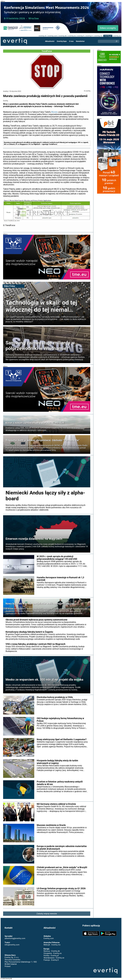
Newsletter (80, 41)
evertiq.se (117, 36)
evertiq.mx (98, 36)
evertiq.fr (89, 36)
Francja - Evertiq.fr (51, 960)
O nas (71, 41)
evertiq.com (52, 36)
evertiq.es (72, 36)
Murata (54, 112)
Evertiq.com (49, 938)
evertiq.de (62, 36)
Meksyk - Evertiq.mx (52, 945)
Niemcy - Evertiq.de (52, 951)
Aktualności (50, 41)
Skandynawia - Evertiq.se (54, 958)
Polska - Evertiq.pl (51, 956)
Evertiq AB (15, 41)
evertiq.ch (42, 36)
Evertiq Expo (62, 41)
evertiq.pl (108, 36)
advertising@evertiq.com (15, 938)
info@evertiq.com (12, 945)
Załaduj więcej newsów (47, 914)
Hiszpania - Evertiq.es (52, 953)
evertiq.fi (81, 36)
